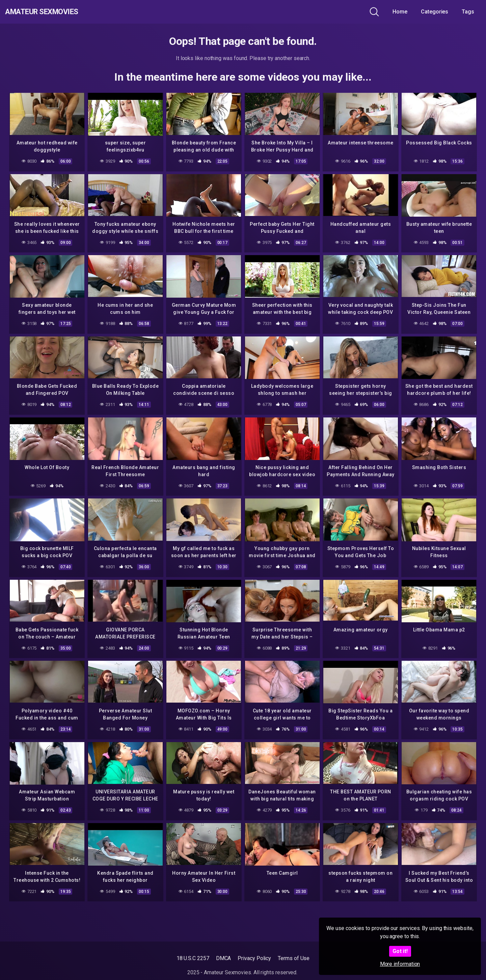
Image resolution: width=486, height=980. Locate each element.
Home (400, 12)
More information (400, 964)
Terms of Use (294, 958)
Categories (435, 12)
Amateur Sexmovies (53, 12)
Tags (468, 12)
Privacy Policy (254, 958)
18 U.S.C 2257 (193, 958)
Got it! (400, 951)
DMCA (224, 958)
